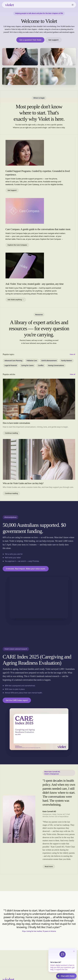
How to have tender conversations (16, 423)
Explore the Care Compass (17, 245)
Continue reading (11, 433)
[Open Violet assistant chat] (66, 976)
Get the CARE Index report (17, 700)
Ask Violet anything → (16, 300)
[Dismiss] (74, 951)
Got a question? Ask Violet (30, 40)
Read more (49, 866)
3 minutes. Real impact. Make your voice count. (26, 569)
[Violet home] (10, 5)
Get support (53, 40)
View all (72, 354)
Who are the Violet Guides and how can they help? (23, 483)
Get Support (12, 190)
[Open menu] (73, 5)
